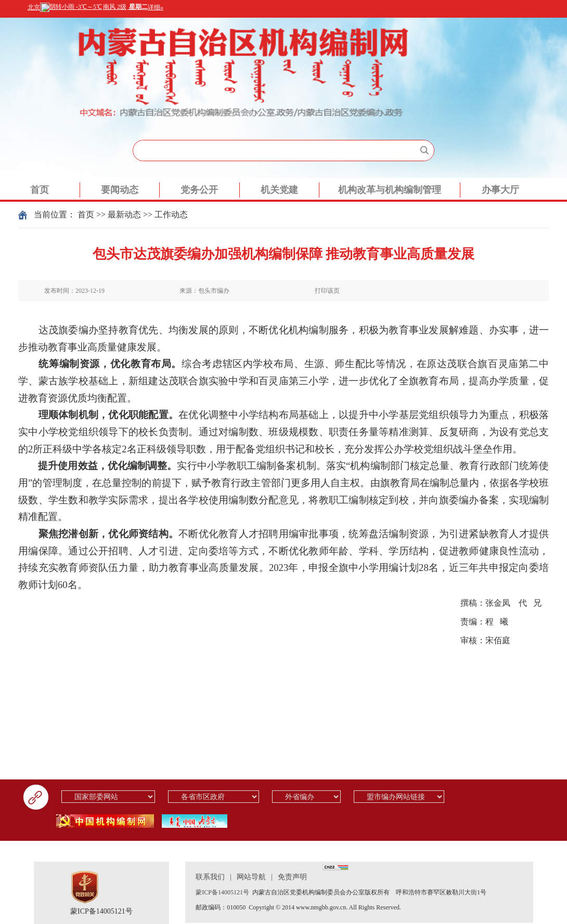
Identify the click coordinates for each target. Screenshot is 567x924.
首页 (40, 190)
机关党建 (279, 190)
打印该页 (327, 291)
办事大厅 (500, 190)
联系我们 (210, 877)
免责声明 (292, 877)
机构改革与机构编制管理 (390, 190)
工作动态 (171, 214)
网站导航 (251, 877)
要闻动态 (120, 190)
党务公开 (199, 190)
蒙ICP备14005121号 (101, 911)
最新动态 (124, 214)
